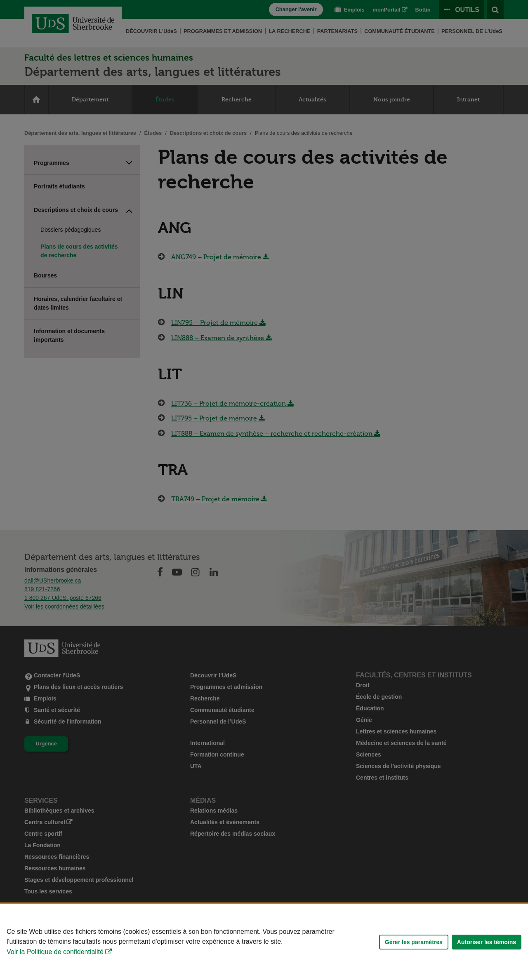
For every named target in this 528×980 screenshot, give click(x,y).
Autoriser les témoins (487, 942)
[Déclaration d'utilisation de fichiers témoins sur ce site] (264, 942)
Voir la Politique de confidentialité (55, 952)
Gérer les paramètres (414, 942)
